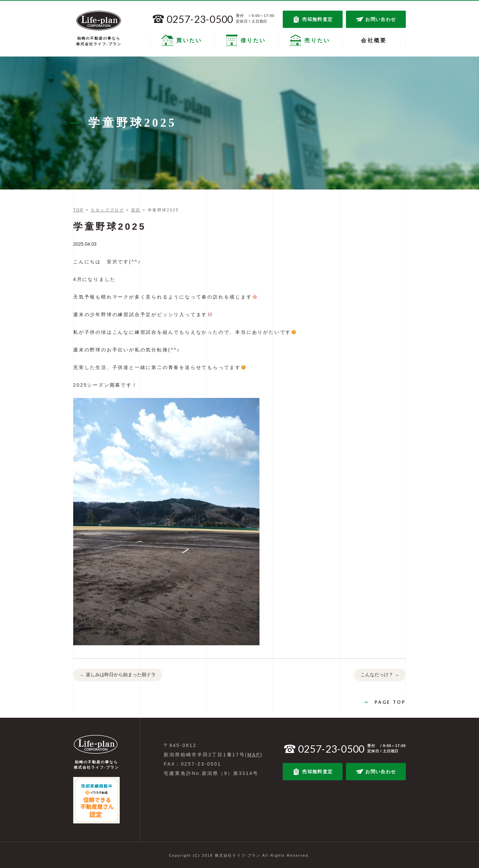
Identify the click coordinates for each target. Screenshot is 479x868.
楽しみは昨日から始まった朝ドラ (118, 675)
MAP (254, 755)
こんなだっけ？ (380, 675)
